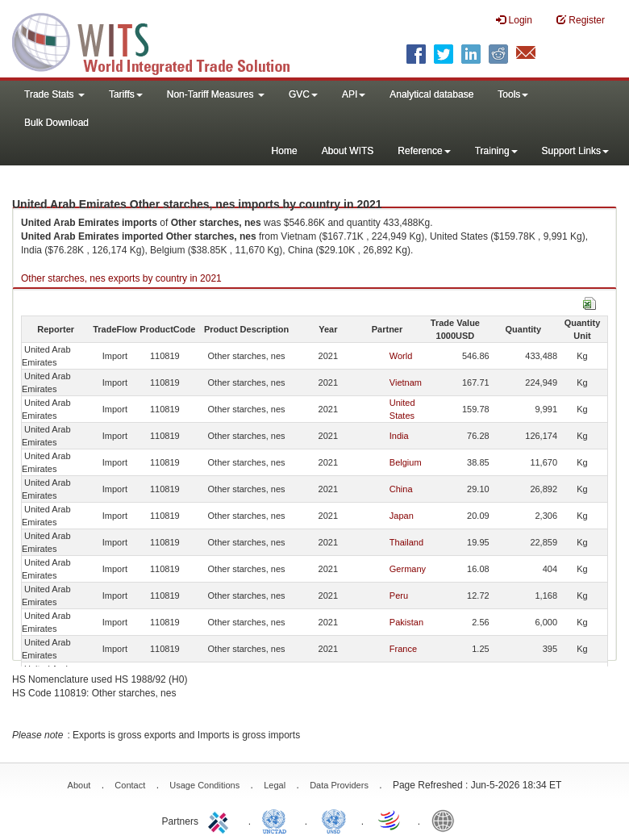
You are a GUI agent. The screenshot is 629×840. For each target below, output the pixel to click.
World (401, 356)
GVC (303, 94)
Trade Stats (54, 94)
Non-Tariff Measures (216, 94)
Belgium (406, 462)
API (354, 94)
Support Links (575, 151)
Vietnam (406, 382)
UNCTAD (277, 820)
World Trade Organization (390, 820)
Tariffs (126, 94)
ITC (221, 820)
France (403, 649)
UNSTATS (334, 820)
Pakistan (406, 622)
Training (496, 151)
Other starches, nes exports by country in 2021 (121, 278)
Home (285, 151)
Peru (399, 596)
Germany (408, 569)
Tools (513, 94)
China (401, 489)
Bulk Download (56, 123)
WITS (161, 40)
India (399, 436)
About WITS (348, 151)
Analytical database (431, 94)
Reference (424, 151)
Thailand (406, 542)
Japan (402, 516)
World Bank (447, 820)
